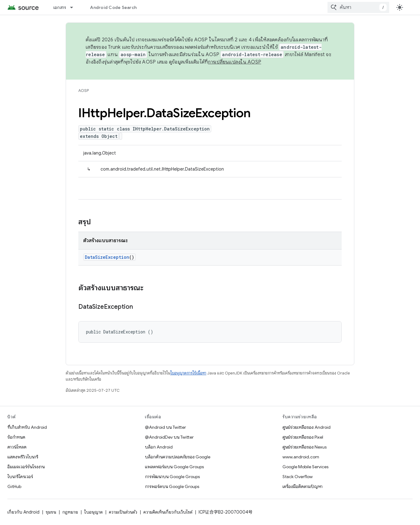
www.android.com (301, 457)
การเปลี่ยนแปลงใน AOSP (235, 62)
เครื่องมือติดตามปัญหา (303, 486)
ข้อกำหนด (16, 437)
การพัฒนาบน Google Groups (172, 477)
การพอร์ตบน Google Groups (172, 486)
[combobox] (358, 7)
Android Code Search (113, 7)
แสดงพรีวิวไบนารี (23, 457)
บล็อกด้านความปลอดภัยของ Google (178, 457)
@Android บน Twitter (165, 427)
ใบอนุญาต (93, 512)
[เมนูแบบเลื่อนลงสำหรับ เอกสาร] (74, 7)
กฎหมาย (70, 512)
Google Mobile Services (305, 467)
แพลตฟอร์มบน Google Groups (174, 467)
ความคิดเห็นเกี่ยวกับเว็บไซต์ (168, 512)
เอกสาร (60, 7)
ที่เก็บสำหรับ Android (27, 427)
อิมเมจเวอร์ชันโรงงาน (26, 467)
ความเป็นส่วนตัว (123, 512)
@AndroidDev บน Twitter (169, 437)
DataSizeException (107, 257)
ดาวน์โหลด (17, 447)
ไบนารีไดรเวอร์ (20, 477)
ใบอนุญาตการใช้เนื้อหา (188, 373)
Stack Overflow (298, 477)
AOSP (84, 91)
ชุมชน (51, 512)
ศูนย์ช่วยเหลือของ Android (307, 427)
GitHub (14, 486)
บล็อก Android (159, 447)
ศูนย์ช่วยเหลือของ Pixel (303, 437)
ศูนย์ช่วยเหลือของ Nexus (305, 447)
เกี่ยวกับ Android (23, 512)
